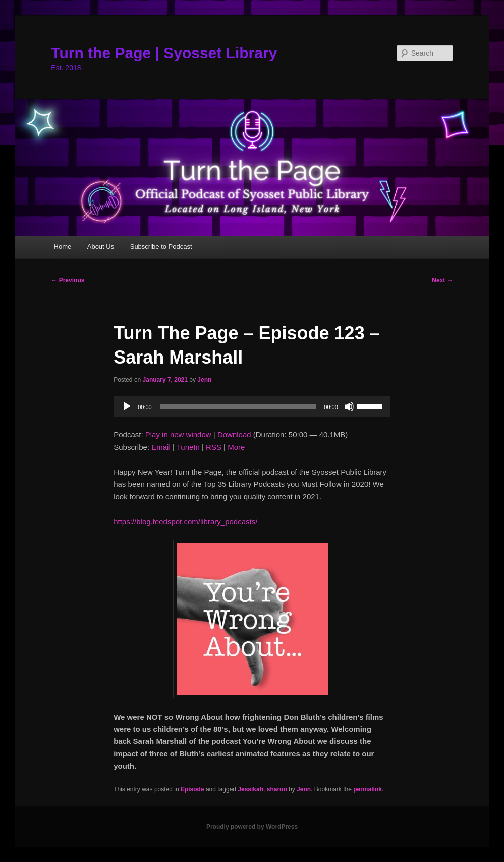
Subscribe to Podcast (161, 247)
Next (442, 280)
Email (161, 447)
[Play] (127, 407)
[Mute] (349, 407)
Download (234, 435)
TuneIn (188, 447)
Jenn (204, 380)
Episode (192, 789)
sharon (277, 789)
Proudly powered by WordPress (252, 827)
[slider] (238, 407)
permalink (368, 789)
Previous (68, 280)
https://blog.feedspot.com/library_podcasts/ (185, 521)
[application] (252, 407)
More (236, 447)
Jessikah (250, 789)
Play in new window (178, 435)
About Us (101, 247)
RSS (214, 447)
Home (63, 247)
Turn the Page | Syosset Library (164, 53)
